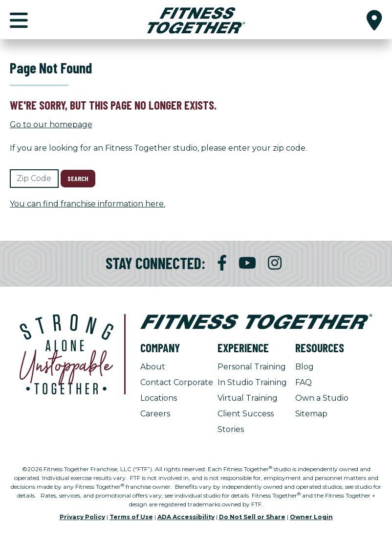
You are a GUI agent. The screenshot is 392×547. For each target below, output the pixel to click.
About (153, 367)
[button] (374, 20)
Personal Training (252, 367)
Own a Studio (322, 398)
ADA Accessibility (186, 517)
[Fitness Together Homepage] (196, 20)
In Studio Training (252, 382)
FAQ (304, 382)
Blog (305, 367)
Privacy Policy (82, 517)
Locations (159, 398)
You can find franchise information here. (87, 204)
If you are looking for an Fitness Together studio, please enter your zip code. (158, 148)
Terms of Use (131, 517)
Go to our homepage (51, 125)
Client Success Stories (246, 422)
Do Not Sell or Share (252, 517)
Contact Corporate (177, 382)
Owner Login (311, 517)
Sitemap (311, 414)
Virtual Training (248, 398)
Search (78, 178)
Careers (155, 414)
